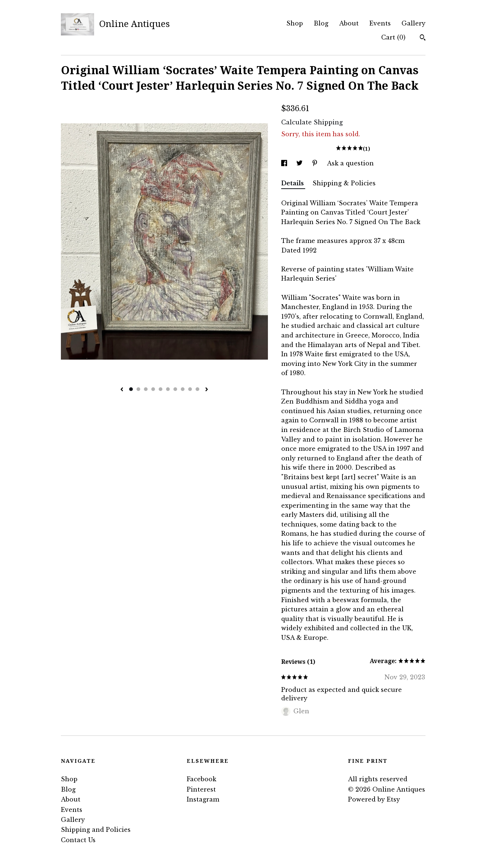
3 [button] (146, 389)
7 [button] (175, 389)
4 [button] (153, 389)
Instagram (203, 799)
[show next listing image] (207, 390)
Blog (321, 23)
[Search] (423, 38)
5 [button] (161, 389)
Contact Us (78, 840)
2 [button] (138, 389)
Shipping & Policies (344, 183)
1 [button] (131, 389)
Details (293, 183)
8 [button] (183, 389)
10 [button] (197, 389)
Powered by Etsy (374, 799)
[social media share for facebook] (285, 163)
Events (380, 23)
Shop (295, 23)
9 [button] (190, 389)
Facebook (201, 779)
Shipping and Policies (96, 830)
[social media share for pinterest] (316, 163)
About (349, 23)
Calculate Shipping (312, 122)
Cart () (393, 37)
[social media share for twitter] (300, 163)
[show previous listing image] (122, 390)
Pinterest (201, 789)
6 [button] (168, 389)
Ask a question (350, 163)
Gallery (413, 23)
